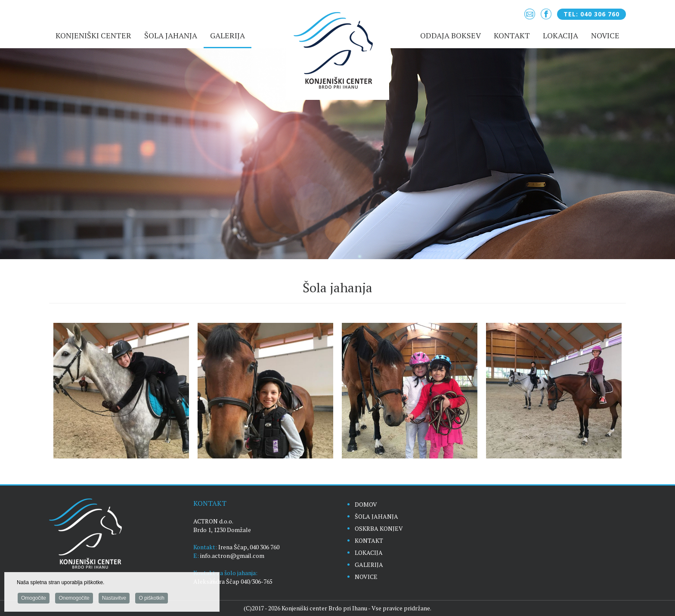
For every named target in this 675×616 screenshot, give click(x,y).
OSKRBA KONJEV (379, 528)
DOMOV (366, 504)
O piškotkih (151, 599)
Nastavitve (114, 599)
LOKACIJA (369, 553)
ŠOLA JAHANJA (376, 516)
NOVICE (366, 577)
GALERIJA (369, 565)
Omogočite (34, 599)
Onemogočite (74, 599)
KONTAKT (369, 540)
